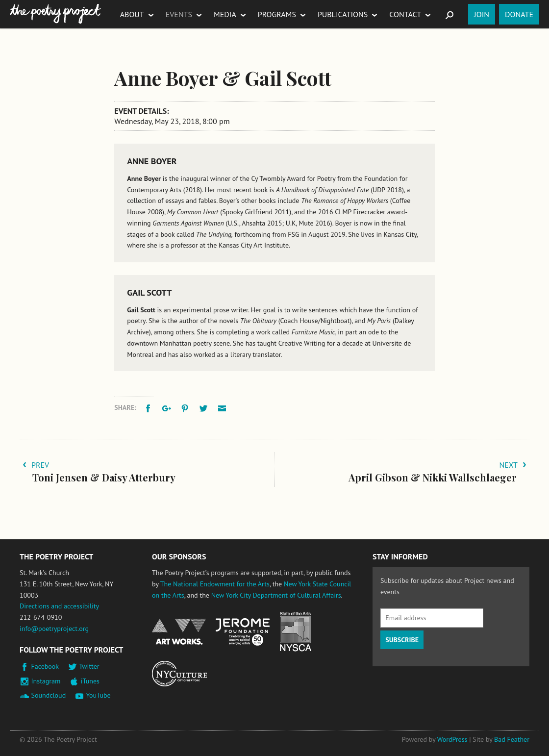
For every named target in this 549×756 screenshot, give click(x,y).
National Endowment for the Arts (179, 632)
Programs (277, 14)
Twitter (89, 666)
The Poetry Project (55, 14)
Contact (405, 14)
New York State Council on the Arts (296, 632)
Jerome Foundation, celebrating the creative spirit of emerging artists (243, 632)
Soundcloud (49, 695)
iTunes (90, 681)
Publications (343, 14)
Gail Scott (149, 292)
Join (482, 14)
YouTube (98, 695)
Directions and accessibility (59, 606)
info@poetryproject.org (54, 629)
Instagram (46, 681)
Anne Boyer (152, 161)
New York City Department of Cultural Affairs (276, 595)
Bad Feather (512, 739)
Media (225, 14)
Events (179, 14)
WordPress (452, 739)
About (132, 14)
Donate (519, 14)
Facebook (45, 666)
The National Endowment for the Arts (215, 584)
